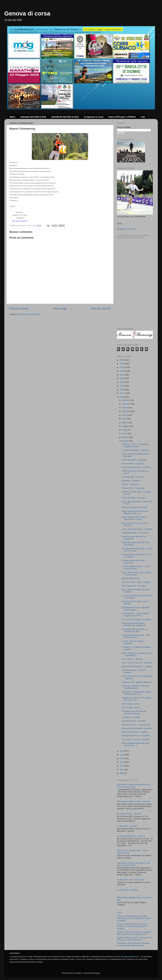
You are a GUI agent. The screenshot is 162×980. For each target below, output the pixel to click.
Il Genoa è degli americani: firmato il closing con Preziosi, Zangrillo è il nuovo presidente (134, 918)
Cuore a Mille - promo (131, 707)
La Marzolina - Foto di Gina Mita (130, 880)
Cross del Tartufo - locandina (134, 498)
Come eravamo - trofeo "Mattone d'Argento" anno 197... (135, 615)
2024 (122, 367)
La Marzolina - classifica (127, 826)
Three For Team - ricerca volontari (136, 582)
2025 (122, 364)
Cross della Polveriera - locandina (136, 739)
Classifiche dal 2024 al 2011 (65, 117)
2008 (122, 773)
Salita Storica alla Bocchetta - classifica (133, 801)
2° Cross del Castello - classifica (135, 450)
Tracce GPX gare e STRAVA (122, 117)
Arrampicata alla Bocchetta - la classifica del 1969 (135, 630)
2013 (122, 758)
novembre (127, 404)
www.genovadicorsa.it (130, 957)
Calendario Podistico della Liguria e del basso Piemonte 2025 (133, 864)
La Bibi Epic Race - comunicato (135, 533)
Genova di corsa (27, 13)
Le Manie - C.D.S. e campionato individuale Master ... (135, 445)
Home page (60, 308)
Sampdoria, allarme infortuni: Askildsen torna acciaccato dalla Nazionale (133, 944)
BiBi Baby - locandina (131, 481)
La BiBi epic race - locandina (134, 721)
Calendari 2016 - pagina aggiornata (137, 682)
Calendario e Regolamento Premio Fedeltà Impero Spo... (136, 693)
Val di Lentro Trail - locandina (134, 586)
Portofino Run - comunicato (133, 488)
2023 (122, 371)
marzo (125, 433)
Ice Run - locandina (130, 484)
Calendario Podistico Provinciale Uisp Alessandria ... (135, 687)
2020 (122, 382)
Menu (12, 117)
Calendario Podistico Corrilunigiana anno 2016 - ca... (136, 699)
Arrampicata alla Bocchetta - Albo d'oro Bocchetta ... (136, 636)
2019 (122, 386)
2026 (122, 360)
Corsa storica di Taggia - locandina (136, 619)
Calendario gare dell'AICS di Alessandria (133, 538)
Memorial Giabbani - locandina (134, 507)
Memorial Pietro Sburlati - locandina (137, 728)
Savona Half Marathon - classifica (131, 836)
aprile (125, 430)
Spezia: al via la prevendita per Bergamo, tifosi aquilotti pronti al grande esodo (134, 933)
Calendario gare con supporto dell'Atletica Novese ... (134, 712)
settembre (127, 411)
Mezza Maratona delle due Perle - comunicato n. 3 (136, 744)
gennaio (126, 441)
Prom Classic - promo (131, 704)
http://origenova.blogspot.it (20, 221)
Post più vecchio (101, 308)
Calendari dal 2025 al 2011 (33, 117)
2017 (122, 393)
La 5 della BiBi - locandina (133, 477)
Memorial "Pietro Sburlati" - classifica (137, 666)
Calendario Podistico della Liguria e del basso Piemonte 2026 (133, 786)
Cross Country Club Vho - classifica (137, 663)
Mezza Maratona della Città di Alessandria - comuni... (134, 518)
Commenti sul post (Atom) (29, 314)
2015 (122, 751)
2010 (122, 770)
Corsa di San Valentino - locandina (136, 467)
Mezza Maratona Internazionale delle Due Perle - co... (135, 512)
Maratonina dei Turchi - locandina (136, 736)
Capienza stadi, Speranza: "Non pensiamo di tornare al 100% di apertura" (135, 939)
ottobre (125, 408)
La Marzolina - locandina (127, 890)
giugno (125, 422)
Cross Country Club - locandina (135, 732)
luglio (125, 419)
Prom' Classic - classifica (132, 659)
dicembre (126, 400)
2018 (122, 390)
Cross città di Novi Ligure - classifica (137, 529)
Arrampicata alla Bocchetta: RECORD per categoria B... (134, 624)
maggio (126, 426)
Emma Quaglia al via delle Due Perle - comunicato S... (137, 654)
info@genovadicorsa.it (126, 229)
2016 (122, 397)
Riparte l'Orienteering (131, 578)
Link (143, 117)
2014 (122, 755)
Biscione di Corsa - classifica (129, 814)
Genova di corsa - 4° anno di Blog (136, 725)
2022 (122, 375)
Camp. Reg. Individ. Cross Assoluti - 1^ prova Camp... (137, 574)
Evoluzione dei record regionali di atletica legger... (136, 609)
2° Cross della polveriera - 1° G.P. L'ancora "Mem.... (136, 568)
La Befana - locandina (131, 717)
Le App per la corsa (94, 117)
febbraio (126, 437)
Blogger (97, 973)
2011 (122, 766)
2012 (122, 762)
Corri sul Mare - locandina (133, 464)
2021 (122, 378)
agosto (125, 415)
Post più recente (19, 308)
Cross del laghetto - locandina (134, 460)
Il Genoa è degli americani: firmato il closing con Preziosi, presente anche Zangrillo (132, 926)
